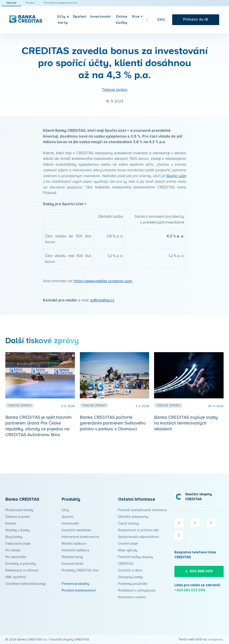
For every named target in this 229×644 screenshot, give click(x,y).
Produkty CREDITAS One (80, 570)
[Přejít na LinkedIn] (179, 535)
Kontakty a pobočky (21, 564)
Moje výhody (128, 550)
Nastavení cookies (132, 597)
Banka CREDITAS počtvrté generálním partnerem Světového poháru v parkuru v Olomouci (113, 429)
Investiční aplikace (76, 550)
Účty (65, 510)
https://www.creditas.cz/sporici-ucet (103, 287)
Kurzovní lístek (72, 564)
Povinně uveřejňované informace (143, 510)
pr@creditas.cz (102, 306)
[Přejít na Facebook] (179, 523)
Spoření (68, 517)
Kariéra (11, 524)
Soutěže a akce (130, 570)
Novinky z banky (17, 530)
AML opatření (16, 577)
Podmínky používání (133, 584)
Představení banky (19, 510)
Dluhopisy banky (130, 577)
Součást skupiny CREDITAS (70, 640)
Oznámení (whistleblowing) (25, 584)
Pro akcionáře (16, 557)
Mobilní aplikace (74, 544)
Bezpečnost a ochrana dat (138, 530)
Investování (70, 524)
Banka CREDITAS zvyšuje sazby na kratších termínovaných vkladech (186, 429)
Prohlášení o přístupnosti (137, 591)
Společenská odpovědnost (139, 537)
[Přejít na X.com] (195, 523)
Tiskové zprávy (114, 96)
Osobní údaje (128, 544)
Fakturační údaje (18, 544)
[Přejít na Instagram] (211, 523)
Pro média (13, 550)
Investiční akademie (76, 530)
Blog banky (14, 537)
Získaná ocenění (18, 517)
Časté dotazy (128, 524)
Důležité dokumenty (133, 517)
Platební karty (72, 557)
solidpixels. (216, 640)
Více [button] (141, 17)
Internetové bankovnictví (80, 537)
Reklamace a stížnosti (22, 570)
